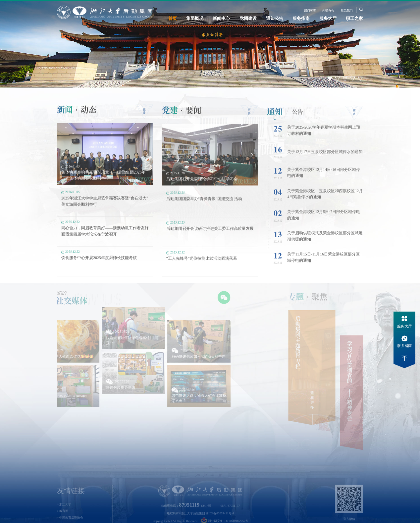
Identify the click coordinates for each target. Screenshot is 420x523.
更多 (144, 117)
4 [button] (353, 79)
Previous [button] (63, 160)
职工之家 (354, 18)
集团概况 (195, 18)
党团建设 (248, 18)
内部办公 (328, 11)
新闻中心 (221, 18)
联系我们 (347, 11)
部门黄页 (310, 11)
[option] (210, 44)
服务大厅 (328, 18)
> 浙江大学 (64, 512)
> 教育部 (63, 518)
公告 (297, 118)
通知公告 (275, 18)
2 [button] (338, 79)
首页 (173, 18)
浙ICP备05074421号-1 (220, 520)
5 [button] (361, 79)
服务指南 (301, 18)
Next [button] (147, 160)
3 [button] (345, 79)
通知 (275, 118)
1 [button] (330, 79)
